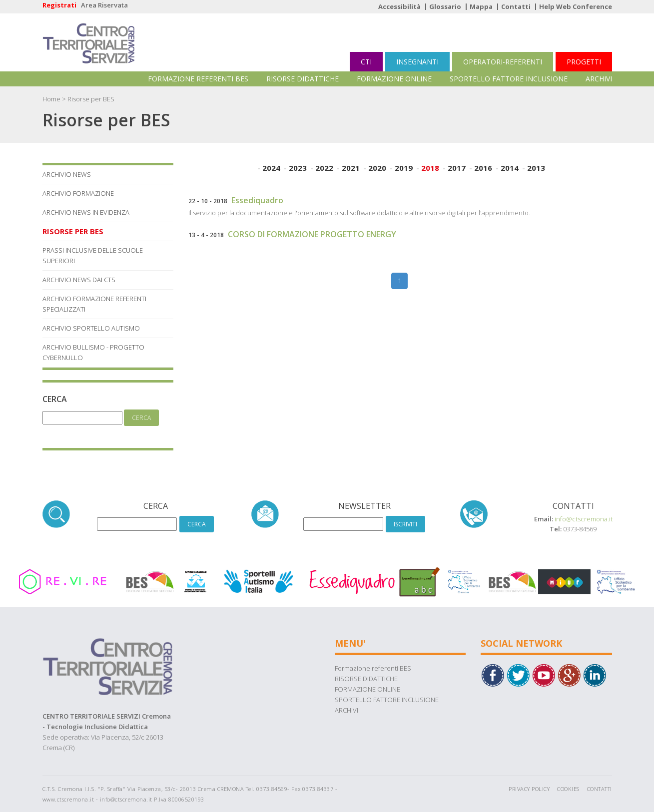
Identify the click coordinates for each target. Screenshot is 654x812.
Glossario (445, 6)
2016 (483, 168)
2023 (298, 168)
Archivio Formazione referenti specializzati (94, 304)
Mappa (481, 6)
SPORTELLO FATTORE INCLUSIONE (509, 79)
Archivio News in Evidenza (86, 212)
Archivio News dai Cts (79, 280)
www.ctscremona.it (68, 799)
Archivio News (67, 174)
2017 (457, 168)
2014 (510, 168)
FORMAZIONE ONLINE (394, 79)
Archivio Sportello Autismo (91, 328)
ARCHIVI (599, 79)
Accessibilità (399, 6)
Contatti (516, 6)
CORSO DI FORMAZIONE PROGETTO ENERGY (312, 234)
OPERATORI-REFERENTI (503, 62)
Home (51, 99)
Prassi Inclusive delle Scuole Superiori (93, 255)
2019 (404, 168)
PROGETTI (584, 62)
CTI (366, 62)
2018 (430, 168)
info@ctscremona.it (584, 519)
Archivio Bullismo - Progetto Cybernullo (93, 352)
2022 (324, 168)
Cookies (568, 789)
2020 (377, 168)
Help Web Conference (576, 6)
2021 (351, 168)
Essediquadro (257, 200)
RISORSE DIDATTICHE (303, 79)
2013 (536, 168)
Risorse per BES (73, 231)
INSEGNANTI (417, 62)
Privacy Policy (529, 789)
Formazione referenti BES (198, 79)
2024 (271, 168)
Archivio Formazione (78, 193)
